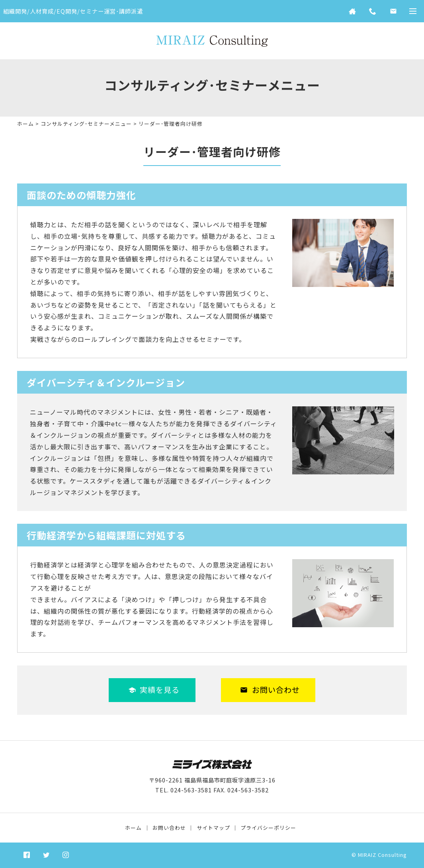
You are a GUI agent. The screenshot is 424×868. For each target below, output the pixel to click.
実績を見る (154, 690)
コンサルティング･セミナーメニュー (86, 124)
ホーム (25, 124)
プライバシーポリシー (268, 828)
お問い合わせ (270, 690)
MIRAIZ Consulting (382, 855)
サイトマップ (213, 828)
